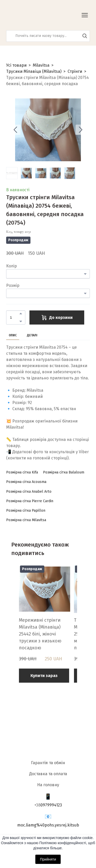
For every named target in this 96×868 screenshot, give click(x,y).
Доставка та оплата (48, 774)
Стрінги (75, 71)
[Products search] (48, 36)
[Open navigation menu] (85, 15)
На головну (48, 785)
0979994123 (51, 805)
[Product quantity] (14, 317)
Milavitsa (41, 65)
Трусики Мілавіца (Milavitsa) (34, 71)
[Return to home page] (32, 15)
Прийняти (48, 859)
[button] (85, 36)
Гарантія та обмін (48, 763)
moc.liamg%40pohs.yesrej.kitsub (48, 825)
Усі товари (16, 65)
